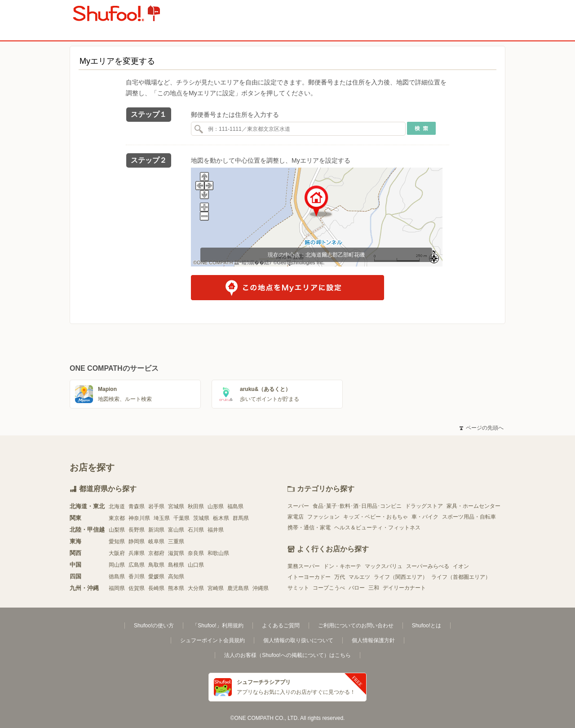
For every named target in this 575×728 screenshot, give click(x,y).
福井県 (216, 530)
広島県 (137, 565)
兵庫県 (137, 553)
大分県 (196, 588)
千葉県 (181, 518)
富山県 (176, 530)
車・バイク (425, 517)
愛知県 (117, 542)
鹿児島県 (238, 588)
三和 (374, 588)
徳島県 (117, 577)
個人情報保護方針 (373, 640)
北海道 (117, 506)
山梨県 (117, 530)
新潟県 (156, 530)
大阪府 (117, 553)
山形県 (216, 506)
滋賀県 (176, 553)
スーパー (298, 506)
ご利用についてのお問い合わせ (356, 626)
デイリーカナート (404, 588)
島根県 (176, 565)
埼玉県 (162, 518)
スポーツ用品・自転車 (469, 517)
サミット (298, 588)
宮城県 (176, 506)
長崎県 (156, 588)
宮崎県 (216, 588)
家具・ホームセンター (473, 506)
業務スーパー (304, 566)
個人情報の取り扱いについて (298, 640)
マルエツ (359, 577)
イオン (461, 566)
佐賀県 (137, 588)
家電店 (296, 517)
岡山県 (117, 565)
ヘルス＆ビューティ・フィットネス (377, 528)
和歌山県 (218, 553)
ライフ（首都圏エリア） (461, 577)
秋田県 (196, 506)
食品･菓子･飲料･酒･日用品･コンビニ (357, 506)
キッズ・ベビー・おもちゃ (376, 517)
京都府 (156, 553)
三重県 (176, 542)
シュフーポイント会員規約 (212, 640)
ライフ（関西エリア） (401, 577)
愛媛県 (156, 577)
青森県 (137, 506)
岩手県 (156, 506)
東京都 (117, 518)
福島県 (235, 506)
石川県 (196, 530)
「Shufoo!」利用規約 (218, 626)
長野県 (137, 530)
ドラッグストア (424, 506)
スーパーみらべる (428, 566)
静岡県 (137, 542)
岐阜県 (156, 542)
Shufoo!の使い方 (154, 626)
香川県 (137, 577)
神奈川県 (139, 518)
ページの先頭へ (482, 428)
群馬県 (241, 518)
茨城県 (201, 518)
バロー (357, 588)
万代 (340, 577)
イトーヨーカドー (309, 577)
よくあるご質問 (281, 626)
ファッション (323, 517)
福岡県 (117, 588)
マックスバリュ (384, 566)
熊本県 (176, 588)
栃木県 (221, 518)
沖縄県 (261, 588)
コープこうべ (329, 588)
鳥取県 (156, 565)
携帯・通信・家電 (309, 528)
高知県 (176, 577)
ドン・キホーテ (342, 566)
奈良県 (196, 553)
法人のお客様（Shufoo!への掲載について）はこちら (287, 655)
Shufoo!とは (427, 626)
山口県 (196, 565)
